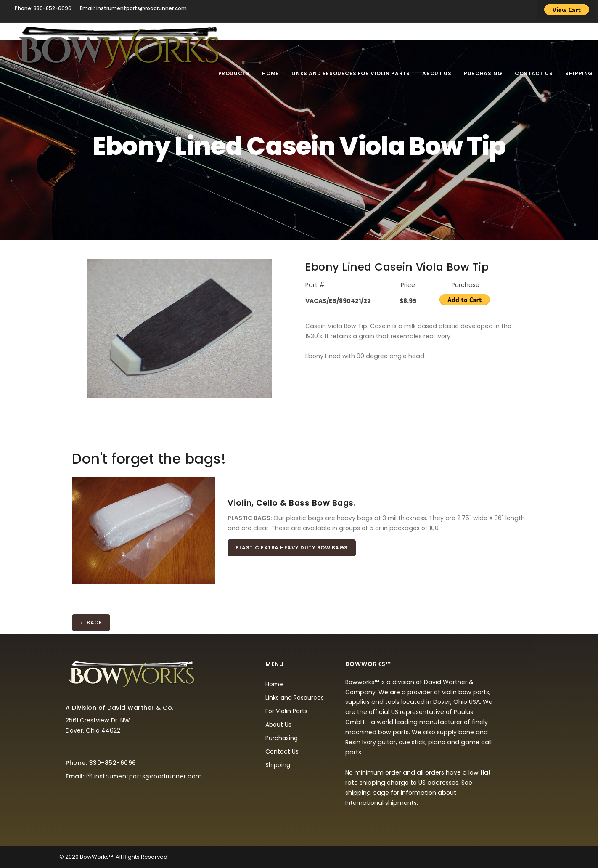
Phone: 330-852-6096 (43, 8)
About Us (437, 73)
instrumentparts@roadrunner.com (148, 776)
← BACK (91, 622)
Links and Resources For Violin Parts (351, 73)
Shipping (579, 73)
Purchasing (483, 73)
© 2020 (69, 857)
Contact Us (534, 73)
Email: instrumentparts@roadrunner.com (133, 8)
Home (270, 73)
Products (234, 73)
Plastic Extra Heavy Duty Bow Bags (292, 548)
